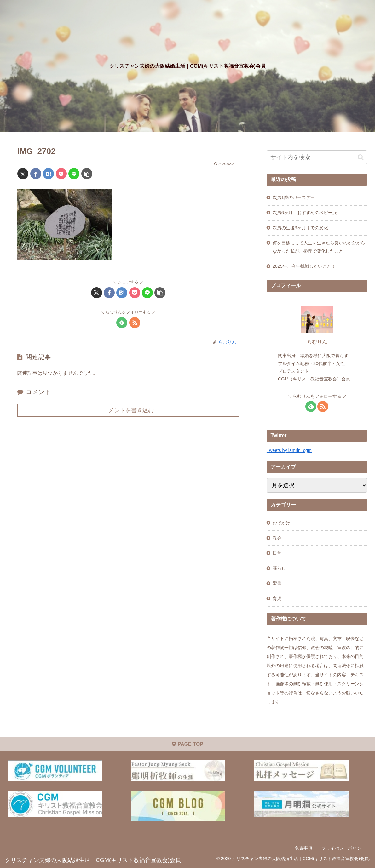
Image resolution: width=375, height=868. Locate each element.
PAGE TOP (187, 744)
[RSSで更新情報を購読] (135, 323)
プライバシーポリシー (343, 848)
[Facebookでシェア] (36, 174)
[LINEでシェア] (74, 174)
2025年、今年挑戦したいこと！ (304, 266)
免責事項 (303, 848)
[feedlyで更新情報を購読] (122, 323)
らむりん (317, 342)
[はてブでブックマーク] (48, 174)
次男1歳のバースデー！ (296, 197)
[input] (317, 157)
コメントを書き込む (128, 410)
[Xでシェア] (23, 174)
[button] (87, 174)
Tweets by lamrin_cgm (289, 450)
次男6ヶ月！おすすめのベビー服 (305, 213)
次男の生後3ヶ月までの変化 (300, 228)
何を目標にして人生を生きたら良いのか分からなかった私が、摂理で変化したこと (319, 247)
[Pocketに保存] (61, 174)
